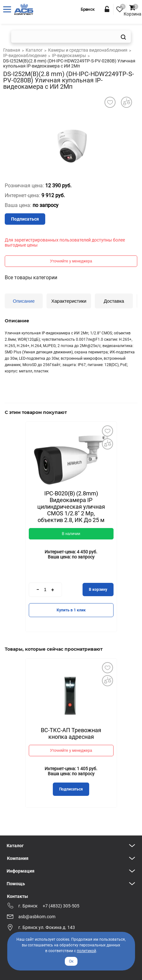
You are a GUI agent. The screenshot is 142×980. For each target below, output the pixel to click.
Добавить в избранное (108, 431)
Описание (24, 301)
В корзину (98, 590)
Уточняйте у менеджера (71, 261)
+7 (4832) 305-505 (61, 906)
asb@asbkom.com (37, 917)
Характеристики (69, 301)
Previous (35, 505)
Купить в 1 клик (71, 610)
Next (107, 505)
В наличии (71, 534)
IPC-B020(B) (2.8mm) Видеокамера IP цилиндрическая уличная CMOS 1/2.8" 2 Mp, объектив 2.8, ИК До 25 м (71, 507)
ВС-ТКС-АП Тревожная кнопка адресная (71, 733)
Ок (71, 961)
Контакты (18, 896)
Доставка (114, 301)
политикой (86, 951)
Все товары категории (31, 277)
